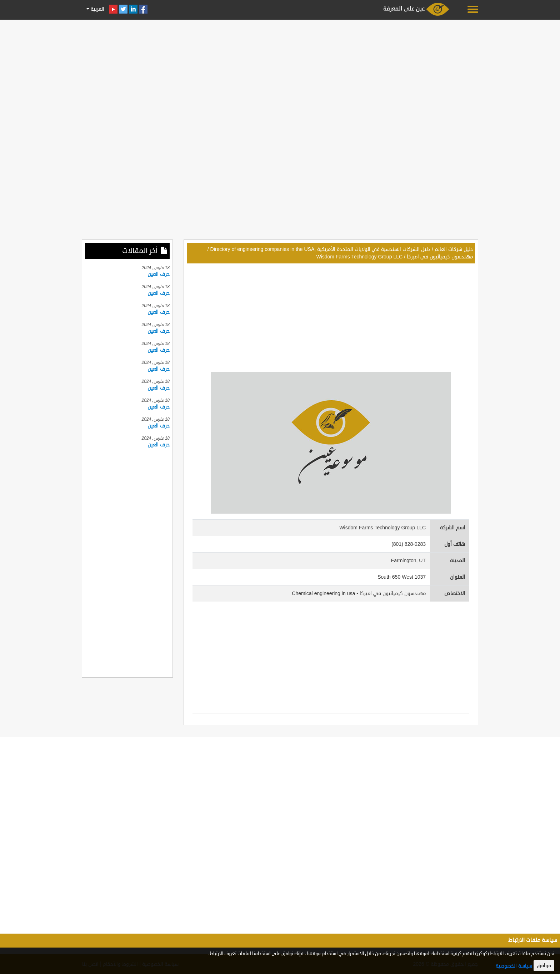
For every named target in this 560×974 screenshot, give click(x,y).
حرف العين (159, 274)
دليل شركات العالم (454, 249)
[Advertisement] (280, 72)
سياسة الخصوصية (514, 966)
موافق (544, 966)
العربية (97, 9)
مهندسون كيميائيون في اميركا (440, 257)
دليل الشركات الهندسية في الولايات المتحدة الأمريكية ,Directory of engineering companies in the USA (321, 249)
